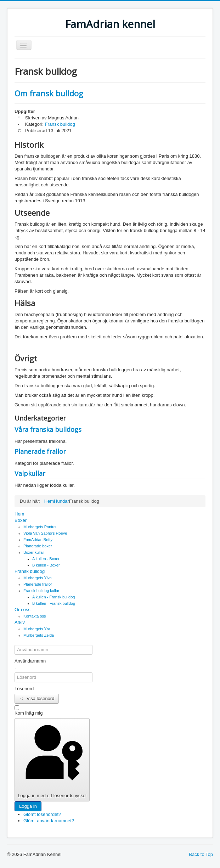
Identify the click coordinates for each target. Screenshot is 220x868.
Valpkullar (30, 473)
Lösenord (24, 689)
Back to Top (201, 854)
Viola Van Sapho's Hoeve (45, 533)
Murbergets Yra (37, 629)
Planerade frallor (40, 451)
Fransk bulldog (60, 124)
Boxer (21, 520)
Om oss (22, 610)
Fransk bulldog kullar (41, 591)
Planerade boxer (38, 546)
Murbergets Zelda (39, 635)
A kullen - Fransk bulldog (53, 597)
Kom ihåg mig (29, 713)
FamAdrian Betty (38, 540)
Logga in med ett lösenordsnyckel (52, 759)
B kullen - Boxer (46, 565)
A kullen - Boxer (46, 559)
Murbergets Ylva (38, 578)
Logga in (28, 806)
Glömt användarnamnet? (49, 821)
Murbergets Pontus (40, 527)
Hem (19, 514)
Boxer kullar (34, 552)
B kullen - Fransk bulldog (54, 603)
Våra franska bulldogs (48, 429)
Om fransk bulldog (49, 93)
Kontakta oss (35, 616)
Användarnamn (30, 661)
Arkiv (20, 622)
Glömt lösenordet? (42, 814)
